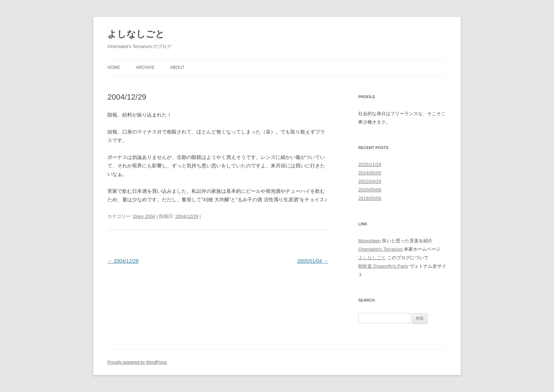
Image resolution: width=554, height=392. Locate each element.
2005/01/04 (313, 261)
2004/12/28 (123, 261)
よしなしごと (136, 34)
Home (114, 67)
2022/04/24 (370, 181)
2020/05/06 (370, 190)
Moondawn (370, 241)
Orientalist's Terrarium (381, 249)
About (177, 67)
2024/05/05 (370, 173)
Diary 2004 (144, 216)
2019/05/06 (370, 198)
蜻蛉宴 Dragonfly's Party (383, 266)
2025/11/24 (370, 164)
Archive (145, 67)
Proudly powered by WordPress (137, 362)
